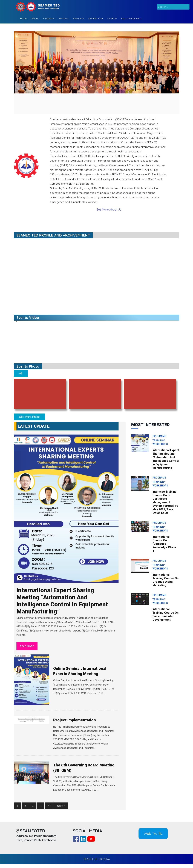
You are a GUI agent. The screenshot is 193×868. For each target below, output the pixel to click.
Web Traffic (153, 833)
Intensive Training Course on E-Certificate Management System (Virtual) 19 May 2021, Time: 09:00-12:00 (165, 502)
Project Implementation (75, 720)
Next (61, 806)
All (21, 374)
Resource (78, 18)
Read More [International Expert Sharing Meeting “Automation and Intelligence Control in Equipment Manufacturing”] (27, 646)
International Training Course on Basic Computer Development (165, 614)
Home (24, 18)
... (41, 806)
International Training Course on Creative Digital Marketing (165, 580)
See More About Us (109, 209)
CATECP (112, 18)
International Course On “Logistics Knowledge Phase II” (165, 544)
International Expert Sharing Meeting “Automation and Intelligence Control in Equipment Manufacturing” (62, 601)
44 (49, 806)
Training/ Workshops (160, 442)
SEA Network (96, 18)
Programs (49, 18)
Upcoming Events (131, 18)
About (35, 18)
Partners (64, 18)
